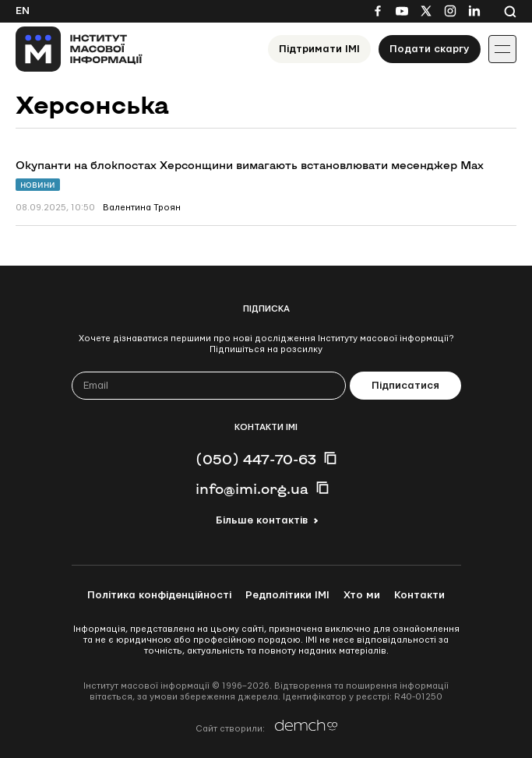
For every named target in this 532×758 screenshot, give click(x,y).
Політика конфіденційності (159, 595)
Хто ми (362, 595)
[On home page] (79, 49)
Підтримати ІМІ (319, 49)
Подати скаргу (430, 49)
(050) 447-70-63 (256, 459)
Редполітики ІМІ (287, 595)
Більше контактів (262, 520)
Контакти (419, 595)
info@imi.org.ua (252, 488)
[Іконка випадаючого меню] (502, 49)
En (23, 11)
